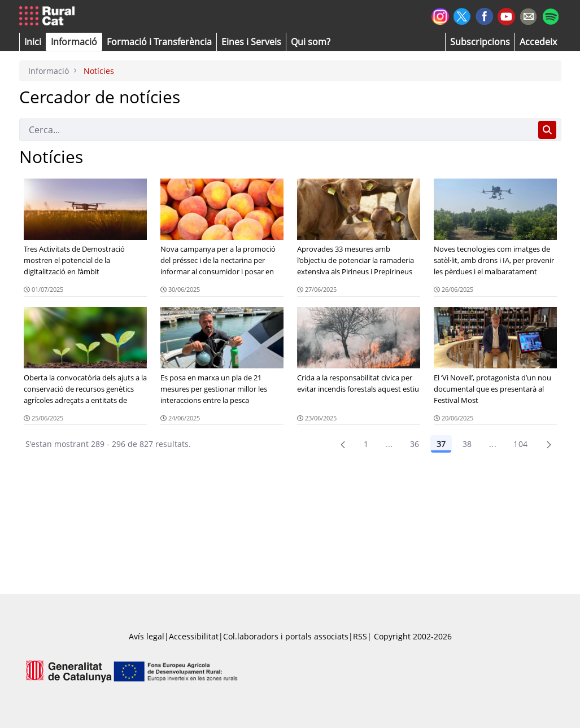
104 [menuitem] (520, 444)
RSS (360, 636)
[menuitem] (159, 42)
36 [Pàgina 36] (415, 444)
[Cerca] (276, 130)
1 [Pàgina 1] (366, 444)
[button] (33, 42)
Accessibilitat (194, 636)
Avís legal (147, 636)
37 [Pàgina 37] (441, 444)
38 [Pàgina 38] (467, 444)
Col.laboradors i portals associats (286, 636)
